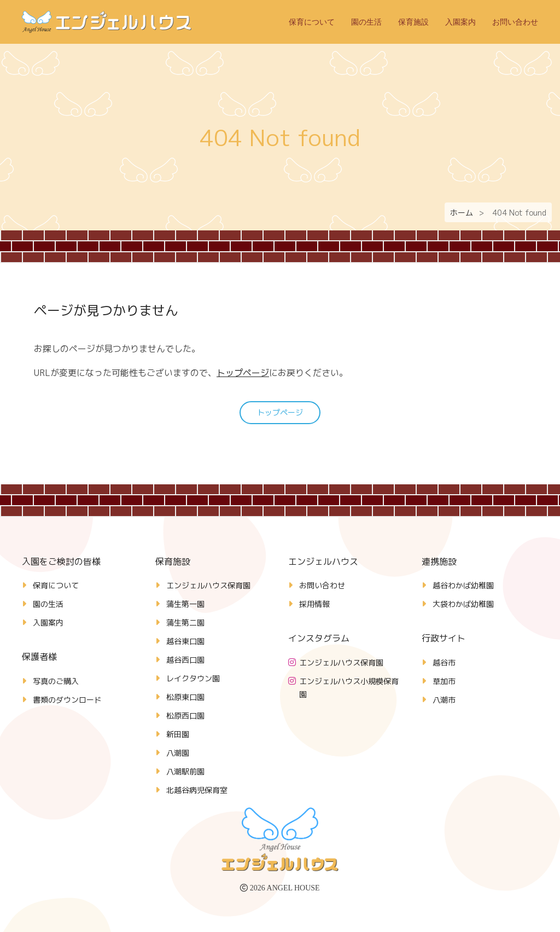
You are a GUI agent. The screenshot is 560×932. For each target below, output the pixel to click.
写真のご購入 (56, 681)
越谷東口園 (185, 641)
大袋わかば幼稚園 (463, 604)
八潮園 (178, 753)
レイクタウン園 (193, 678)
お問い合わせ (515, 22)
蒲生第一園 (185, 604)
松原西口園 (185, 716)
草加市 (444, 681)
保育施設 (413, 22)
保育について (312, 22)
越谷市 (444, 662)
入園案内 (460, 22)
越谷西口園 (185, 660)
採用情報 (314, 604)
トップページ (243, 373)
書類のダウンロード (67, 700)
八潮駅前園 (185, 771)
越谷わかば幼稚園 (463, 585)
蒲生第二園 (185, 623)
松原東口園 (185, 697)
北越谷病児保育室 (197, 790)
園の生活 (366, 22)
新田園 (178, 734)
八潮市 (444, 700)
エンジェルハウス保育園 (208, 585)
